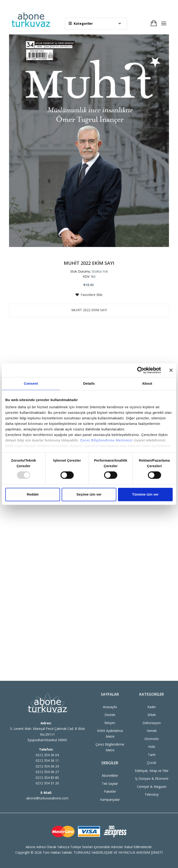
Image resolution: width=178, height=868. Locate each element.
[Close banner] (171, 370)
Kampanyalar (110, 799)
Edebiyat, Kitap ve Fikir (152, 771)
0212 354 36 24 (47, 766)
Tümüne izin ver (145, 494)
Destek (110, 715)
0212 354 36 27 (47, 772)
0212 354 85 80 (47, 778)
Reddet (33, 494)
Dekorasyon (152, 723)
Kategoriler (81, 23)
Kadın (152, 707)
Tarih (152, 755)
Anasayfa (110, 707)
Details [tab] (89, 383)
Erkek (152, 715)
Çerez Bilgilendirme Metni (110, 747)
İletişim (110, 723)
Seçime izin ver (89, 494)
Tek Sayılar (110, 784)
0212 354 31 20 (47, 783)
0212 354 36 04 (47, 755)
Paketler (110, 791)
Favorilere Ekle (89, 295)
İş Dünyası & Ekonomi (152, 778)
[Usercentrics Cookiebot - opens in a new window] (141, 370)
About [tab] (147, 383)
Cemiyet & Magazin (152, 787)
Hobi (152, 747)
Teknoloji (152, 794)
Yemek (152, 731)
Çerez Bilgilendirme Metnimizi (106, 440)
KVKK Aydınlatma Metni (110, 734)
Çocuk (152, 763)
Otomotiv (152, 739)
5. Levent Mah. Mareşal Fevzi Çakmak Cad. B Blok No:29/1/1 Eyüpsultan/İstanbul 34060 (47, 734)
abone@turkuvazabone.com (47, 798)
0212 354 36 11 (47, 760)
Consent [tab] (31, 383)
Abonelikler (110, 775)
